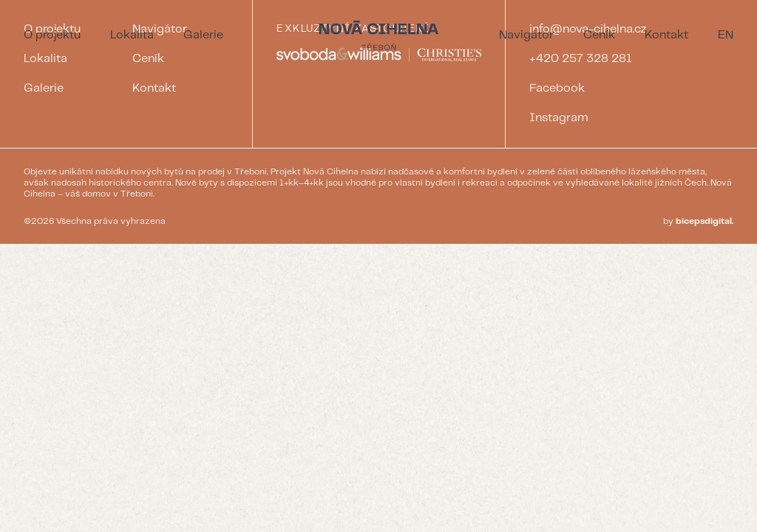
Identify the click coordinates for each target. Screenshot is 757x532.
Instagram (559, 118)
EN (726, 35)
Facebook (557, 88)
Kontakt (666, 35)
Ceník (599, 35)
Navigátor (526, 35)
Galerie (203, 35)
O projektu (52, 35)
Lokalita (132, 35)
